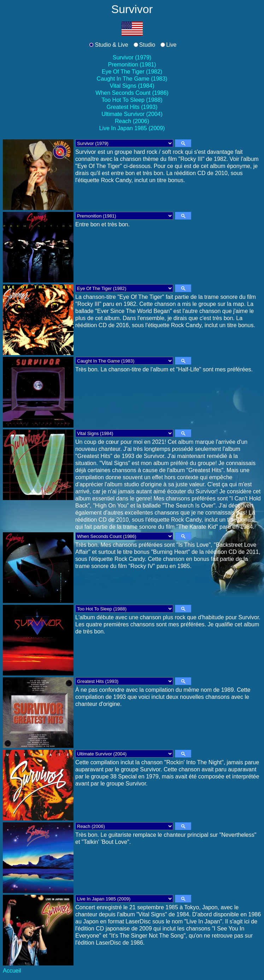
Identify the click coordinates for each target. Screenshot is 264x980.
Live (171, 45)
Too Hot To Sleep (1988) (132, 100)
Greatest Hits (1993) (132, 107)
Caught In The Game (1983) (132, 79)
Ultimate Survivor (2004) (132, 114)
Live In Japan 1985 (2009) (132, 128)
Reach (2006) (132, 121)
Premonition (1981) (132, 65)
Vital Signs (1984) (132, 86)
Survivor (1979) (132, 57)
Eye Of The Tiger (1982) (132, 72)
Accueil (12, 971)
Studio (147, 45)
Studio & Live (111, 45)
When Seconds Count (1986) (132, 93)
